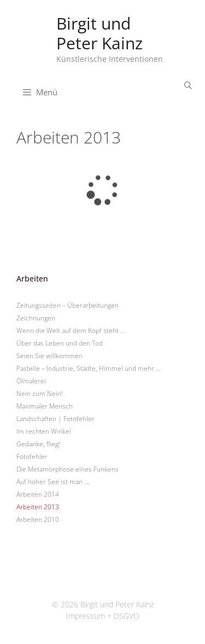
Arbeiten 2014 (38, 494)
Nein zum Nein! (40, 393)
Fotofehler (32, 456)
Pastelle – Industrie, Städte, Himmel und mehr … (89, 368)
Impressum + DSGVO (103, 616)
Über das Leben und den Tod (60, 343)
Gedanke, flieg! (38, 444)
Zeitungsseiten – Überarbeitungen (68, 305)
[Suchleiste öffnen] (188, 85)
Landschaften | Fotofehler (55, 419)
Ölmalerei (31, 381)
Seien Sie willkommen (49, 356)
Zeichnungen (36, 318)
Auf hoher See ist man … (53, 482)
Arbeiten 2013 (38, 507)
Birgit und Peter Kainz (99, 33)
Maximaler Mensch (45, 406)
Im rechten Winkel (44, 431)
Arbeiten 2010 (38, 519)
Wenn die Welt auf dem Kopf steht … (71, 330)
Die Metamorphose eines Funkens (68, 469)
